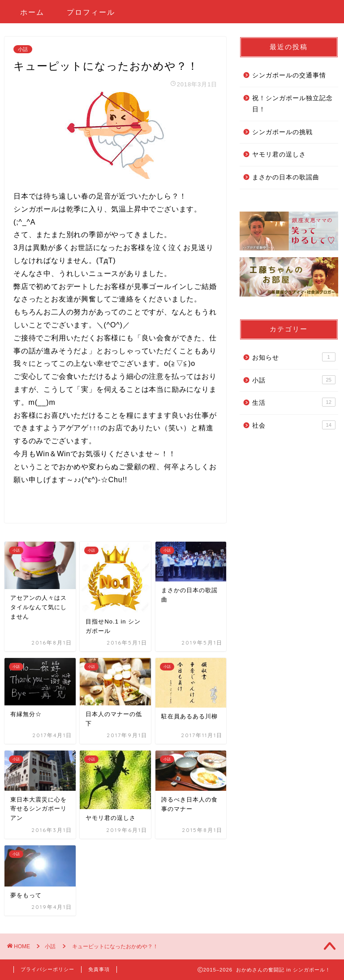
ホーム (32, 12)
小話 (23, 49)
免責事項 (99, 969)
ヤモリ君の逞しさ (279, 155)
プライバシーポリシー (47, 969)
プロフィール (91, 12)
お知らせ (294, 357)
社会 (294, 425)
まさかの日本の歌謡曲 (286, 177)
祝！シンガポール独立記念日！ (292, 104)
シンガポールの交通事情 (289, 75)
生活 (294, 402)
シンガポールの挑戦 (282, 132)
